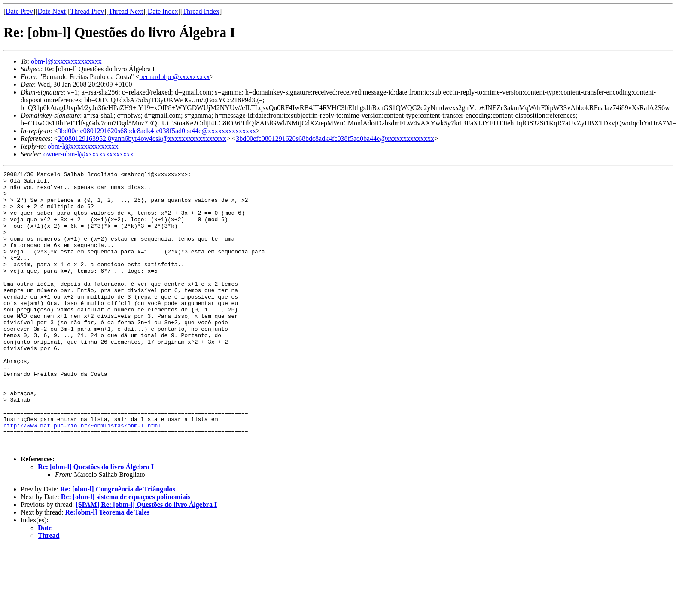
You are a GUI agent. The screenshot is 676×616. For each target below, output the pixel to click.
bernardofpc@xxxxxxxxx (175, 77)
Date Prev (19, 11)
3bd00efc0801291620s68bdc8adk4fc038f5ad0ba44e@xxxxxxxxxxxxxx (157, 131)
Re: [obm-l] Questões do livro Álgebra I (96, 521)
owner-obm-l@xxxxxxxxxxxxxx (88, 154)
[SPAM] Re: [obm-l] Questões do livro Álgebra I (146, 559)
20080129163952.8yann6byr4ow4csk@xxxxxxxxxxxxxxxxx (142, 139)
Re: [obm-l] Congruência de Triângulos (118, 543)
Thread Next (126, 11)
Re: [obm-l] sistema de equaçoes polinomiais (126, 551)
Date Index (163, 11)
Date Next (52, 11)
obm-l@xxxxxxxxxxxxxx (66, 61)
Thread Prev (87, 11)
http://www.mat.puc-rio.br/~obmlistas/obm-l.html (82, 477)
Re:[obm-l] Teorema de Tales (108, 566)
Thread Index (201, 11)
